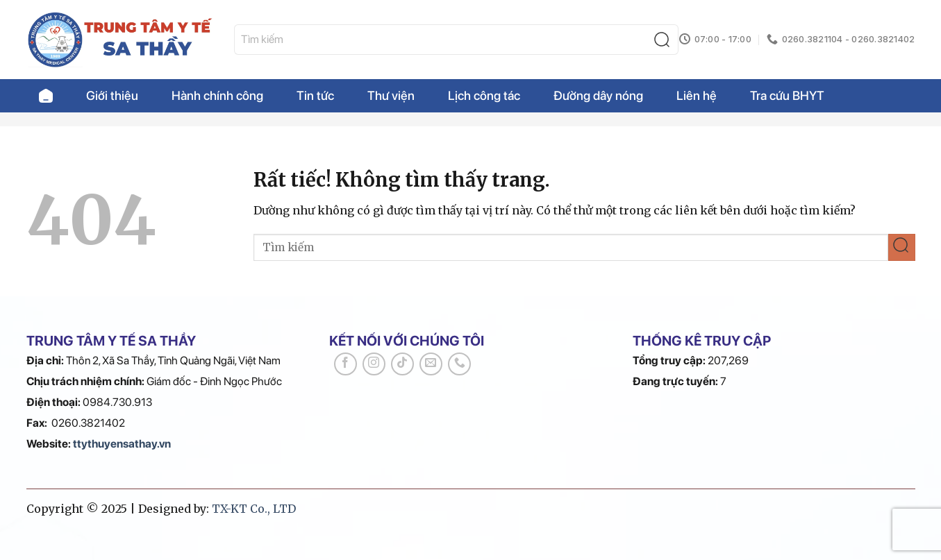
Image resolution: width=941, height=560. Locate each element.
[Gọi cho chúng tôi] (459, 364)
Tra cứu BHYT (787, 95)
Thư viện (391, 95)
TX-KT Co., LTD (254, 509)
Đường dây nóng (598, 95)
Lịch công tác (484, 95)
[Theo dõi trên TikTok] (402, 364)
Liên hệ (697, 95)
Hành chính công (217, 95)
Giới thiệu (112, 95)
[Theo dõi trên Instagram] (374, 364)
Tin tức (315, 95)
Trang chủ (46, 96)
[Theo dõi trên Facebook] (345, 364)
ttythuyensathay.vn (122, 444)
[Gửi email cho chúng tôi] (431, 364)
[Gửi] (665, 40)
